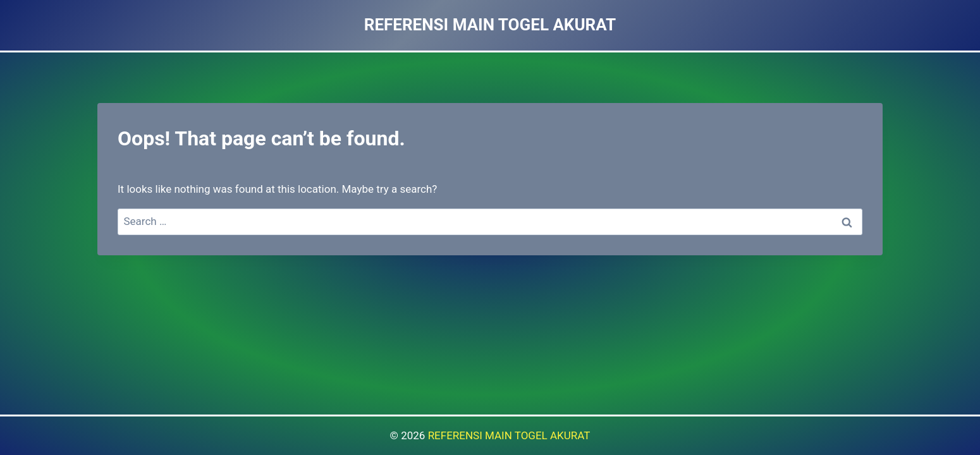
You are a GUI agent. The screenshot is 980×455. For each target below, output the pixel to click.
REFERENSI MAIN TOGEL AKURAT (509, 435)
